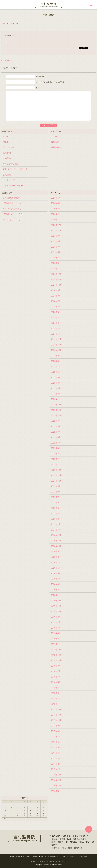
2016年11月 (56, 780)
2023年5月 (56, 377)
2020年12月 (56, 535)
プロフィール (9, 147)
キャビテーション (11, 164)
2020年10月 (56, 546)
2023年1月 (56, 399)
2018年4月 (56, 688)
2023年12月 (56, 339)
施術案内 (7, 153)
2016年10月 (56, 786)
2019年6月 (56, 628)
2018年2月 (56, 699)
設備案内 (7, 158)
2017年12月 (56, 709)
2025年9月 (56, 236)
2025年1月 (56, 269)
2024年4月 (56, 318)
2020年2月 (56, 590)
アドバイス (56, 137)
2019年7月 (56, 622)
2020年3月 (56, 584)
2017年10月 (56, 720)
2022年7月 (56, 432)
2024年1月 (56, 334)
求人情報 (7, 175)
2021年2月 (56, 524)
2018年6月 (56, 677)
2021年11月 (56, 475)
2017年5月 (56, 747)
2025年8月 (56, 241)
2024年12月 (56, 274)
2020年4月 (56, 579)
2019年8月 (56, 617)
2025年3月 (56, 263)
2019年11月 (56, 606)
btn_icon (7, 60)
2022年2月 (56, 459)
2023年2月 (56, 394)
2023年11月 (56, 345)
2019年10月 (56, 611)
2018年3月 (56, 693)
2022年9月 (56, 421)
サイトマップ (9, 180)
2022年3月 (56, 454)
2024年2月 (56, 328)
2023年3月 (56, 388)
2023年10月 (56, 350)
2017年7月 (56, 737)
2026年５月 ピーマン (13, 203)
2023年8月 (56, 361)
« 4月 (4, 798)
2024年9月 (56, 290)
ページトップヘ (89, 829)
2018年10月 (56, 660)
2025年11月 (56, 230)
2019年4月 (56, 633)
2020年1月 (56, 595)
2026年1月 (56, 220)
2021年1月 (56, 530)
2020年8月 (56, 557)
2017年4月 (56, 753)
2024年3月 (56, 323)
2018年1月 (56, 704)
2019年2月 (56, 639)
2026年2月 (56, 214)
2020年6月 (56, 568)
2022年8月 (56, 426)
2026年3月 (56, 209)
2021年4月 (56, 513)
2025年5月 (56, 252)
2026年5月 (56, 198)
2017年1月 (56, 769)
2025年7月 (56, 247)
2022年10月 (56, 416)
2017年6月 (56, 742)
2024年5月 (56, 312)
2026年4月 (56, 203)
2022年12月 (56, 405)
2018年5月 (56, 682)
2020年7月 (56, 562)
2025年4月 (56, 258)
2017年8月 (56, 731)
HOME (6, 137)
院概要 (6, 142)
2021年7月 (56, 497)
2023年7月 (56, 366)
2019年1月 (56, 644)
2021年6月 (56, 503)
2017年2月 (56, 764)
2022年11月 (56, 410)
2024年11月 (56, 279)
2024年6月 (56, 307)
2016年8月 (56, 791)
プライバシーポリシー (13, 186)
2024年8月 (56, 296)
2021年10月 (56, 481)
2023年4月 (56, 383)
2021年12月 (56, 470)
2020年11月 (56, 541)
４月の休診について (12, 209)
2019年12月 (56, 601)
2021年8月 (56, 492)
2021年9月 (56, 486)
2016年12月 (56, 775)
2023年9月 (56, 356)
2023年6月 (56, 372)
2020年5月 (56, 573)
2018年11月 (56, 655)
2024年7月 (56, 301)
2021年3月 (56, 519)
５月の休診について (12, 198)
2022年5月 (56, 443)
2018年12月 (56, 650)
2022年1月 (56, 465)
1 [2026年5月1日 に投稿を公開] (37, 805)
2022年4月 (56, 448)
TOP (4, 23)
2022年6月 (56, 437)
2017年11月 (56, 715)
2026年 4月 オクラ (13, 214)
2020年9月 (56, 552)
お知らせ (55, 142)
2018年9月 (56, 666)
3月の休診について (11, 220)
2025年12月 (56, 225)
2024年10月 (56, 285)
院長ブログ (56, 147)
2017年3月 (56, 758)
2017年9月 (56, 726)
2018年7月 (56, 671)
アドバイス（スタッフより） (16, 169)
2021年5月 (56, 508)
